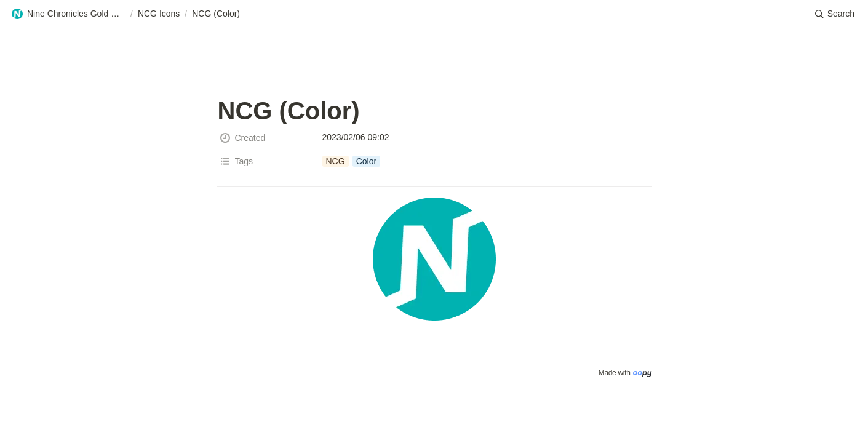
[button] (68, 14)
